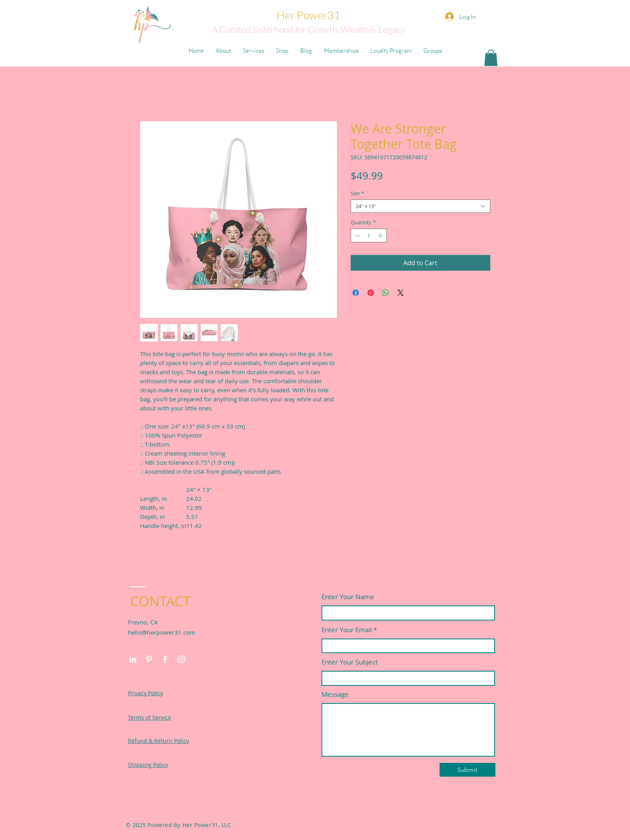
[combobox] (420, 206)
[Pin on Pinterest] (371, 293)
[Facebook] (165, 659)
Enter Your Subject (350, 662)
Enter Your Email (347, 630)
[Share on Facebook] (356, 293)
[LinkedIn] (133, 659)
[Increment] (381, 236)
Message (335, 694)
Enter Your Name (348, 597)
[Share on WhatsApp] (386, 293)
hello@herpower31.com (162, 632)
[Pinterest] (149, 659)
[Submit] (467, 770)
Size (357, 193)
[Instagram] (181, 659)
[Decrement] (357, 236)
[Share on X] (401, 293)
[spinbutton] (369, 236)
